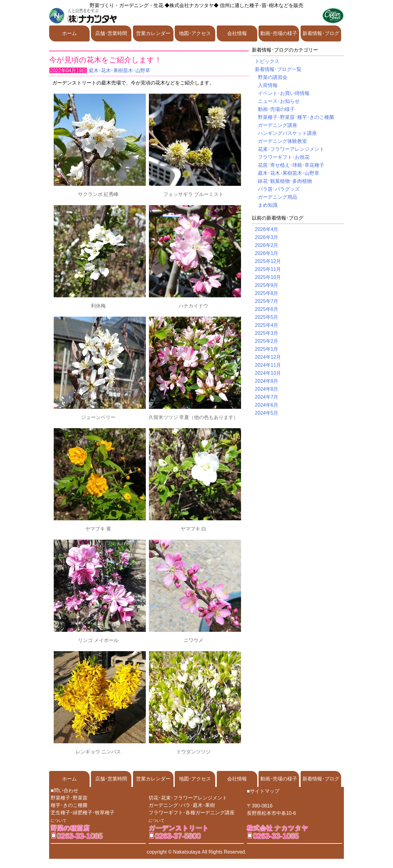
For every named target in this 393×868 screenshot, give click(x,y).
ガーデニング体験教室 (282, 141)
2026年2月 (267, 245)
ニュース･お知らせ (279, 101)
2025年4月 (267, 325)
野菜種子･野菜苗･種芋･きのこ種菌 (296, 117)
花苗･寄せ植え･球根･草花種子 (291, 165)
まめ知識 (268, 205)
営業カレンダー (153, 33)
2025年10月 (268, 277)
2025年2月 (267, 341)
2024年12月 (268, 357)
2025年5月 (267, 317)
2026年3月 (267, 237)
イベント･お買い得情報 (284, 93)
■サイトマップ (263, 791)
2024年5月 (267, 413)
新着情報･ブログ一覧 (278, 69)
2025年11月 (268, 269)
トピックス (267, 61)
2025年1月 (267, 349)
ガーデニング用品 (278, 197)
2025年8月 (267, 293)
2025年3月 (267, 333)
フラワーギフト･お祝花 (284, 157)
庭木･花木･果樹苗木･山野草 (119, 70)
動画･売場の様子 (279, 33)
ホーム (69, 33)
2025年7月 (267, 301)
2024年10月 (268, 373)
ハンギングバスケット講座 (287, 133)
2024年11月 (268, 365)
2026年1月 (267, 253)
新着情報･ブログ (321, 33)
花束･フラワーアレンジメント (291, 149)
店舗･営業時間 (111, 33)
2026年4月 (267, 229)
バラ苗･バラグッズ (279, 189)
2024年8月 (267, 389)
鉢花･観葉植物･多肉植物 (285, 181)
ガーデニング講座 (278, 125)
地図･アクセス (195, 33)
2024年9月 (267, 381)
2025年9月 (267, 285)
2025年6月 (267, 309)
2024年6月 (267, 405)
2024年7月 (267, 397)
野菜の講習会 (273, 77)
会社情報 (237, 33)
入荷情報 (268, 85)
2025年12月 (268, 261)
